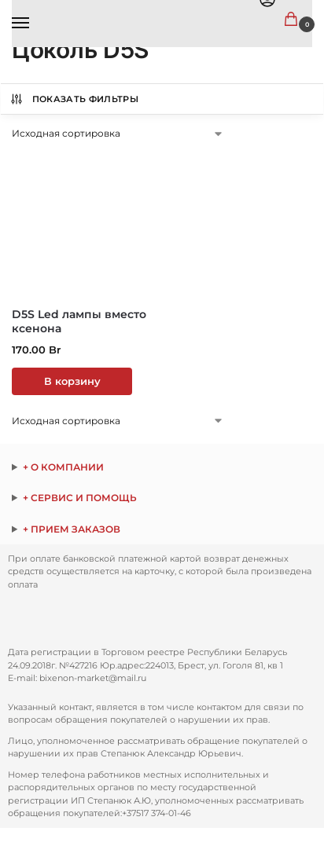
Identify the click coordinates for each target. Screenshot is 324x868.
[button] (294, 20)
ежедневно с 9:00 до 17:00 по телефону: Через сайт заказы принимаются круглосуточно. (162, 529)
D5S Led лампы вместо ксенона (79, 321)
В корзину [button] (72, 381)
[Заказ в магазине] (118, 134)
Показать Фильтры (74, 99)
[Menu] (35, 24)
